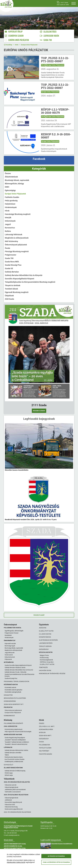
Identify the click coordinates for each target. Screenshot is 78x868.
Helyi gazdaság (11, 201)
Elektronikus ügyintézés (48, 640)
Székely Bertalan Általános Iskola (15, 668)
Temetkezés (43, 667)
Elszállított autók (46, 631)
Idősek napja (9, 775)
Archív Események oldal (13, 846)
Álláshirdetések (11, 177)
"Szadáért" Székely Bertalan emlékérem (17, 742)
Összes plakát (39, 615)
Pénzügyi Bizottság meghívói (17, 251)
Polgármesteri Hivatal (11, 633)
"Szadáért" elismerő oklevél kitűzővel (16, 744)
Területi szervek (45, 646)
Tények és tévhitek (13, 285)
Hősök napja (9, 773)
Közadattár (8, 695)
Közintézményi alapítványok (14, 729)
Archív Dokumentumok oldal (15, 848)
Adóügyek (43, 628)
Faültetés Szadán (12, 197)
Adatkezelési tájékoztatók (16, 862)
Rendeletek (8, 635)
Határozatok (9, 655)
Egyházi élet (9, 765)
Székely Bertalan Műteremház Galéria (16, 750)
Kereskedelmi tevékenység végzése (52, 674)
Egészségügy (10, 190)
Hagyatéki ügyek (45, 670)
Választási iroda (10, 805)
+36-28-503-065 (12, 833)
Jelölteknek (8, 800)
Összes (8, 173)
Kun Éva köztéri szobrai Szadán (15, 759)
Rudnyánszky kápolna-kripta (14, 757)
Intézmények (10, 221)
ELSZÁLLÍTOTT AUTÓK (47, 664)
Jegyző (8, 224)
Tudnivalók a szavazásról (13, 792)
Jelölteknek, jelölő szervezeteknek (15, 790)
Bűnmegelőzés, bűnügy (14, 184)
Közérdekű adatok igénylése (13, 690)
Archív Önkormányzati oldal (15, 844)
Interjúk (8, 218)
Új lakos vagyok (45, 634)
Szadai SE (9, 268)
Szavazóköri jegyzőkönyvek (13, 802)
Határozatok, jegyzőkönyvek (14, 809)
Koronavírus (10, 228)
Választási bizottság (11, 807)
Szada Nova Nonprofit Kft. (14, 704)
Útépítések (9, 296)
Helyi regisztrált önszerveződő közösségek (18, 732)
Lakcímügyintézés (46, 643)
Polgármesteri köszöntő (13, 723)
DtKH (7, 187)
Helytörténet (10, 204)
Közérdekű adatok (10, 687)
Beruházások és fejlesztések (15, 698)
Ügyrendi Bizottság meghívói (17, 292)
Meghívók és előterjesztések (17, 238)
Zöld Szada (9, 299)
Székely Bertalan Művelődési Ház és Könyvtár (24, 275)
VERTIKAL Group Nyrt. (47, 662)
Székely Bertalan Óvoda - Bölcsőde (15, 672)
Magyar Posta (44, 655)
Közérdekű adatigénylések (13, 692)
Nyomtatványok (45, 637)
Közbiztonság (44, 658)
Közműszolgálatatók (46, 660)
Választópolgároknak (11, 787)
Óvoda (7, 248)
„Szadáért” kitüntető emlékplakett (15, 740)
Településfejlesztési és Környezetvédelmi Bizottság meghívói (30, 282)
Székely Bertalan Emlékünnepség (15, 771)
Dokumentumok (10, 657)
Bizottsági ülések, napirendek (17, 180)
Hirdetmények (11, 207)
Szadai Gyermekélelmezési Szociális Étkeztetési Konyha (19, 675)
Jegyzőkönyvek (10, 653)
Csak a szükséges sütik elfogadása (56, 862)
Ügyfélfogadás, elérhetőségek (14, 631)
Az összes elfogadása (56, 856)
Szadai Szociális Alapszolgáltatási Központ (18, 665)
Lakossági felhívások (14, 234)
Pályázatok (8, 659)
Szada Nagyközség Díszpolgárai (15, 738)
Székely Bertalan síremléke (13, 753)
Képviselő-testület (10, 644)
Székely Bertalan (12, 272)
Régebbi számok (39, 411)
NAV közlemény (11, 241)
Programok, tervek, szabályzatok (17, 681)
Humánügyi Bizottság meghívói (18, 214)
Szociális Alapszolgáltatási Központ (19, 279)
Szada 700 (9, 258)
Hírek (17, 45)
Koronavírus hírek (46, 729)
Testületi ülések (11, 289)
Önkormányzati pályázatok (16, 245)
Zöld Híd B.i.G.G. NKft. (47, 726)
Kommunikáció (9, 716)
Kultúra (8, 231)
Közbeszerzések (10, 701)
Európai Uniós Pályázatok (29, 45)
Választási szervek (11, 785)
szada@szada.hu (14, 835)
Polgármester (11, 255)
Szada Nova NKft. (12, 262)
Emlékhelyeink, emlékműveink (14, 762)
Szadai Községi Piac (13, 265)
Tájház (7, 755)
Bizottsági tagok (10, 646)
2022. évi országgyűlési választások (17, 812)
